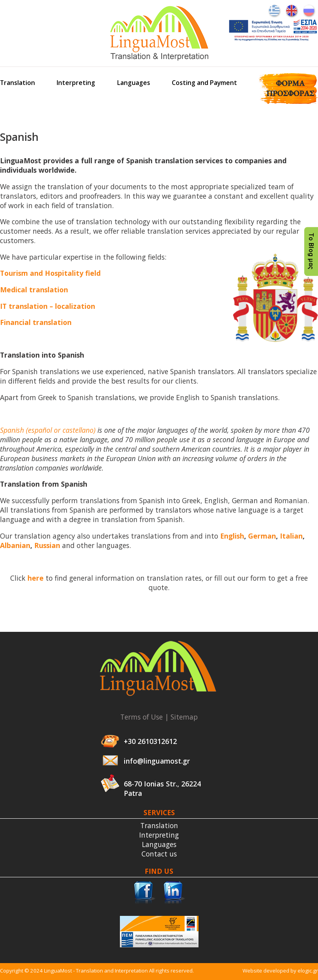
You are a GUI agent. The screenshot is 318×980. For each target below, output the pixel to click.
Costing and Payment (204, 83)
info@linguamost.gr (157, 761)
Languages (134, 83)
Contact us (159, 854)
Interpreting (76, 83)
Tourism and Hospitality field (50, 273)
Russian (47, 545)
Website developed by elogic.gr (280, 971)
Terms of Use (142, 717)
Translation (17, 83)
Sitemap (184, 717)
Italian (291, 536)
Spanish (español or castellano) (48, 430)
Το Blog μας (311, 251)
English (232, 536)
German (262, 536)
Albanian (15, 545)
